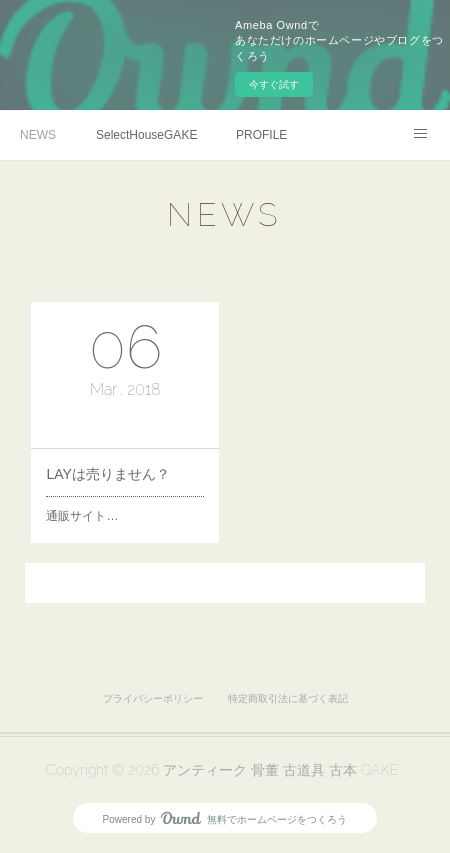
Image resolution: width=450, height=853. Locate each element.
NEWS (38, 135)
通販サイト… (82, 516)
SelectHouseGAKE (146, 135)
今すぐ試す (274, 84)
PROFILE (261, 135)
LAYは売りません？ (107, 474)
